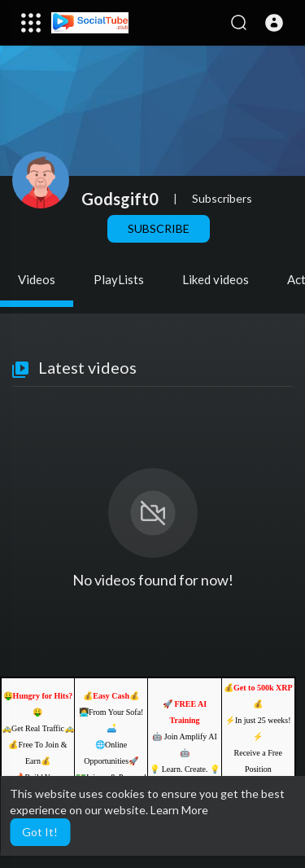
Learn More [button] (179, 810)
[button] (274, 23)
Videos (37, 279)
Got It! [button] (40, 832)
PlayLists (119, 279)
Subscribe (159, 228)
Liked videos (216, 279)
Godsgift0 (120, 199)
